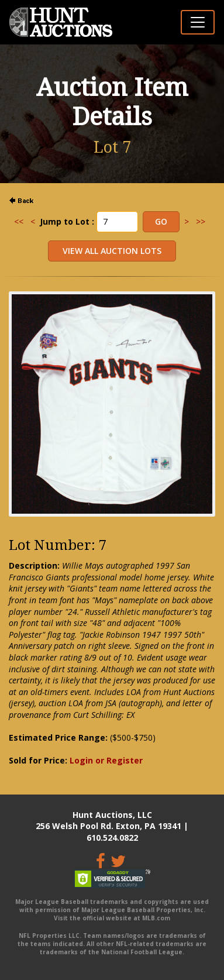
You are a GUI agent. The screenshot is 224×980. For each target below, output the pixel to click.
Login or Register (106, 760)
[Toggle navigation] (198, 22)
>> (201, 221)
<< (19, 221)
